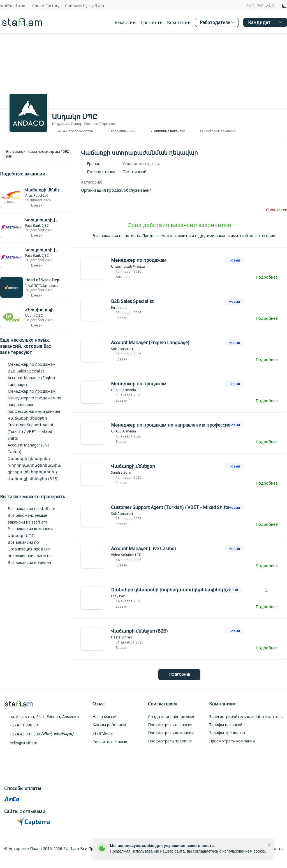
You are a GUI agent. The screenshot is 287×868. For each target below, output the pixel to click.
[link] (36, 197)
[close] (270, 844)
